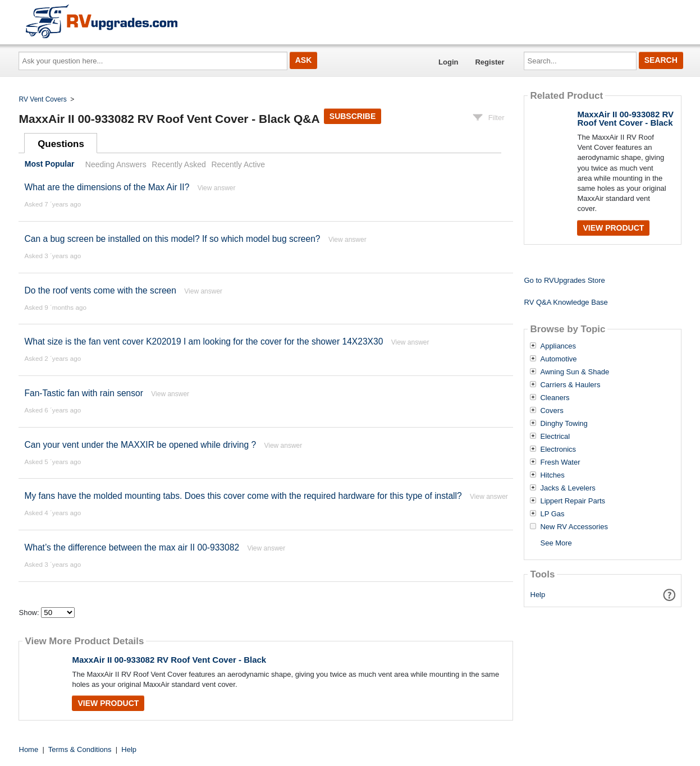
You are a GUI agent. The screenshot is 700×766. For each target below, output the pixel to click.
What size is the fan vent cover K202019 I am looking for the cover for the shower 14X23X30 (203, 341)
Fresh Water (560, 462)
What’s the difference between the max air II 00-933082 (132, 547)
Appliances (558, 346)
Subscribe (353, 116)
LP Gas (552, 514)
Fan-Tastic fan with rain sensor (83, 393)
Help (538, 595)
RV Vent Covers (43, 99)
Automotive (558, 359)
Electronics (558, 449)
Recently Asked (179, 164)
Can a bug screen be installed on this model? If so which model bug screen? (172, 239)
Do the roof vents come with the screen (100, 290)
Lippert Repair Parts (573, 501)
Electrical (555, 437)
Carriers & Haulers (570, 385)
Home (29, 749)
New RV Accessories (574, 527)
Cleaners (555, 398)
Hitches (552, 475)
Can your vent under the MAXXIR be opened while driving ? (140, 445)
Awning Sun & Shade (575, 372)
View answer (217, 188)
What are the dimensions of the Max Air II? (107, 187)
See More (556, 543)
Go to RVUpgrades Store (564, 280)
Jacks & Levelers (568, 488)
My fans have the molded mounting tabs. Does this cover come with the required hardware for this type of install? (243, 496)
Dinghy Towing (564, 424)
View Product (108, 703)
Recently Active (238, 164)
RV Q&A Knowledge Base (566, 302)
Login (448, 62)
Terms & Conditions (80, 749)
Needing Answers (116, 164)
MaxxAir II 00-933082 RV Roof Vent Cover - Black (169, 660)
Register (489, 62)
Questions (61, 144)
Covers (552, 411)
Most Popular (50, 164)
